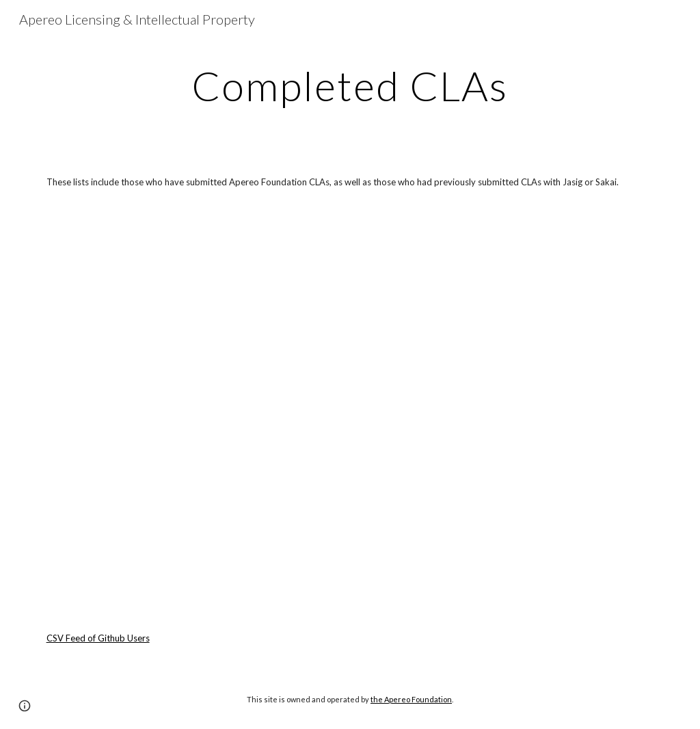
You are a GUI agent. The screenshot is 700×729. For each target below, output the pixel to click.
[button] (25, 706)
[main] (350, 85)
